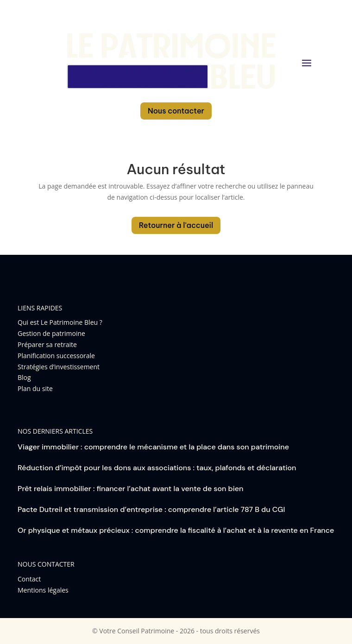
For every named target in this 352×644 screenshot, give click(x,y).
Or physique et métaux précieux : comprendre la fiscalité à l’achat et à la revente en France (176, 530)
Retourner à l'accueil (176, 225)
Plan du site (35, 388)
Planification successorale (56, 356)
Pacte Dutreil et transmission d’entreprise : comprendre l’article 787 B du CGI (151, 509)
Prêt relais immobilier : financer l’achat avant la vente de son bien (130, 489)
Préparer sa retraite (47, 344)
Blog (24, 377)
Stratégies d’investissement (59, 367)
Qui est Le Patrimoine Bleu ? (60, 322)
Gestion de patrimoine (51, 333)
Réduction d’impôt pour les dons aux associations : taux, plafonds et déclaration (157, 468)
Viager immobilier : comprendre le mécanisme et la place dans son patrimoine (153, 447)
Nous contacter (176, 111)
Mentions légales (43, 590)
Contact (29, 579)
